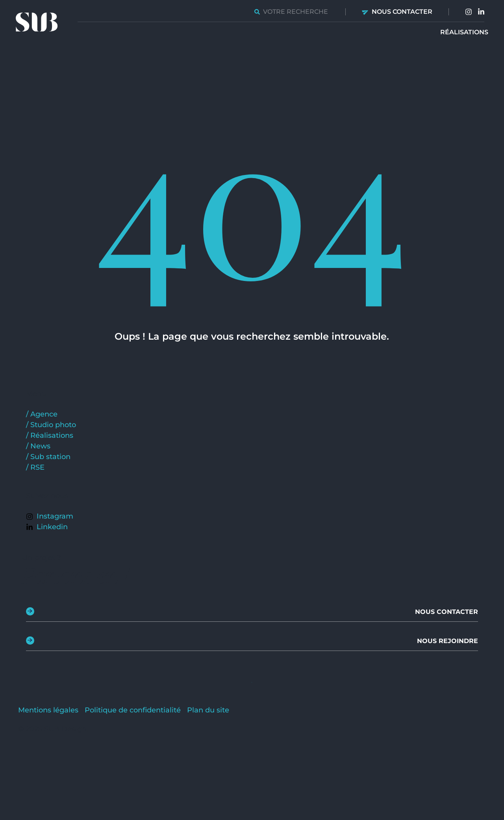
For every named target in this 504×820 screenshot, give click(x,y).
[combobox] (292, 12)
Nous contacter (402, 12)
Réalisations (464, 32)
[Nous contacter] (366, 12)
